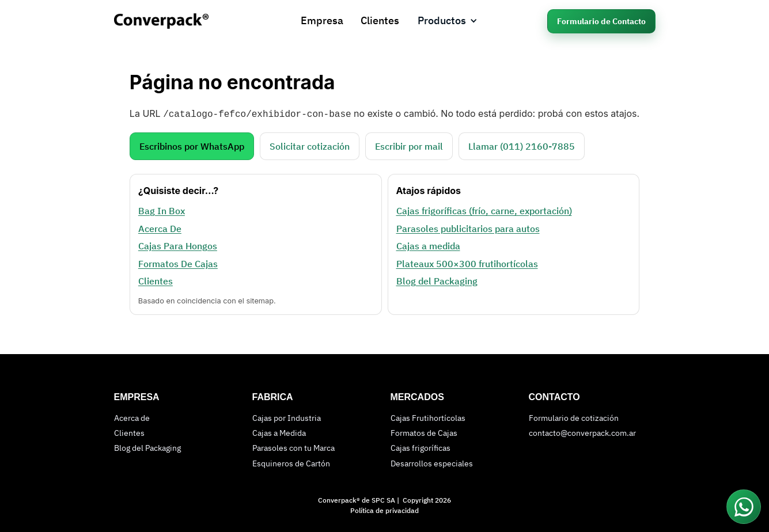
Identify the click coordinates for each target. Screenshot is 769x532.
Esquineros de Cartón (291, 462)
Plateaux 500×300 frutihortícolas (467, 263)
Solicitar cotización (310, 145)
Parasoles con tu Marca (293, 447)
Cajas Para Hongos (178, 245)
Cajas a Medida (279, 432)
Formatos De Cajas (178, 263)
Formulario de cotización (574, 417)
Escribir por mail (409, 145)
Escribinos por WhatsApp (192, 145)
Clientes (380, 20)
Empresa (322, 20)
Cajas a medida (428, 245)
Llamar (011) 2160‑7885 (522, 145)
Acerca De (160, 227)
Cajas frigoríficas (421, 447)
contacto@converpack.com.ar (582, 432)
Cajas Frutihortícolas (428, 417)
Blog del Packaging (436, 280)
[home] (173, 21)
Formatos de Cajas (424, 432)
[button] (448, 21)
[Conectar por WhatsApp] (744, 507)
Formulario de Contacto (601, 21)
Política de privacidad (384, 509)
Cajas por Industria (287, 417)
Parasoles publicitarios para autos (467, 227)
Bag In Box (162, 210)
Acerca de (132, 417)
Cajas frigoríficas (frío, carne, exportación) (484, 210)
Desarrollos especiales (432, 462)
